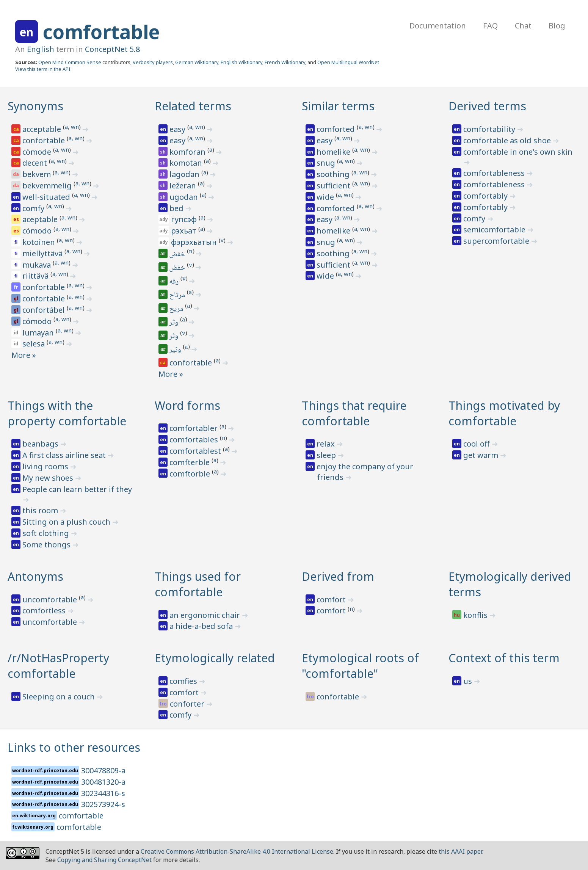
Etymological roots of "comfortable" (360, 666)
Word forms (187, 405)
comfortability (490, 129)
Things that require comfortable (354, 413)
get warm (482, 455)
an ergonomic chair (206, 615)
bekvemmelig (48, 186)
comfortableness (495, 173)
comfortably (486, 196)
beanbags (41, 444)
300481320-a (103, 782)
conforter (188, 704)
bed (177, 208)
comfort (332, 600)
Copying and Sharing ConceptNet (104, 860)
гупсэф (185, 219)
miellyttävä (43, 253)
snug (327, 163)
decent (36, 163)
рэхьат (185, 231)
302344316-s (103, 793)
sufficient (334, 186)
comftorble (191, 474)
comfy (34, 208)
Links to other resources (74, 747)
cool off (477, 444)
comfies (184, 681)
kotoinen (40, 242)
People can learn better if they (77, 489)
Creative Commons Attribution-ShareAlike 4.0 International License (237, 851)
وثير (176, 350)
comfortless (45, 611)
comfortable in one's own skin (518, 152)
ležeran (184, 186)
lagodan (185, 174)
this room (41, 510)
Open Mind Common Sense (70, 62)
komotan (187, 163)
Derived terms (487, 106)
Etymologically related (215, 658)
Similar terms (338, 106)
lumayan (39, 333)
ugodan (185, 197)
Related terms (193, 106)
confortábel (45, 310)
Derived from (338, 576)
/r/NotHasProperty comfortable (58, 666)
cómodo (38, 231)
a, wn (72, 127)
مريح (177, 309)
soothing (334, 174)
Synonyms (35, 106)
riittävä (36, 276)
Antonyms (35, 576)
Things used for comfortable (198, 584)
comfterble (191, 462)
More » (24, 355)
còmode (38, 152)
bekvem (38, 174)
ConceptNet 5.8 (112, 49)
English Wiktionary (241, 62)
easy (178, 129)
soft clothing (47, 533)
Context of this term (504, 658)
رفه (175, 282)
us (469, 681)
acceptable (43, 129)
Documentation (438, 26)
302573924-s (103, 804)
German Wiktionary (197, 62)
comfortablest (196, 451)
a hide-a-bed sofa (202, 626)
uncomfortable (51, 600)
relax (327, 444)
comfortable (101, 32)
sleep (327, 455)
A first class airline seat (65, 455)
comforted (337, 129)
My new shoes (49, 478)
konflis (476, 615)
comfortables (195, 440)
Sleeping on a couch (60, 697)
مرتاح (178, 296)
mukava (38, 265)
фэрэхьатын (195, 242)
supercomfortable (497, 241)
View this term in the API (43, 69)
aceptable (41, 219)
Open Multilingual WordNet (348, 62)
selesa (34, 344)
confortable (45, 140)
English (41, 49)
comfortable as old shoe (508, 140)
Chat (523, 26)
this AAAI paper (460, 851)
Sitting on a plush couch (67, 522)
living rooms (46, 466)
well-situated (47, 197)
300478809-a (103, 770)
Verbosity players (153, 62)
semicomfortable (495, 230)
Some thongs (47, 545)
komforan (188, 152)
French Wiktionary (285, 62)
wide (326, 197)
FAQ (490, 26)
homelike (334, 152)
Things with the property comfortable (67, 413)
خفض (178, 255)
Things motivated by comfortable (504, 413)
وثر (175, 323)
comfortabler (194, 428)
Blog (557, 26)
